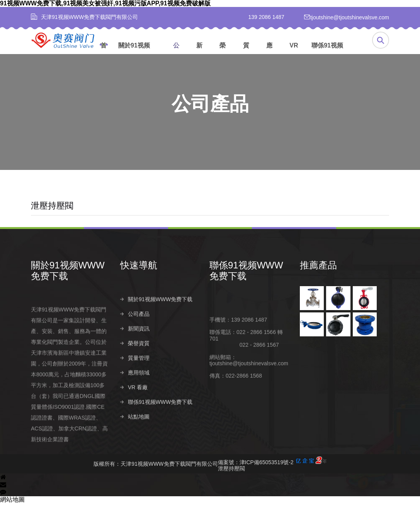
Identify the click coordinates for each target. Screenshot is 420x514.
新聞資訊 (199, 53)
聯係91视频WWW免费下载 (332, 53)
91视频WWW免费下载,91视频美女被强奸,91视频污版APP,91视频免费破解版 (105, 3)
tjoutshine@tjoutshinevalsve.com (249, 388)
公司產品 (176, 53)
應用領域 (269, 53)
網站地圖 (12, 510)
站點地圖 (139, 441)
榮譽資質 (223, 53)
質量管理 (246, 53)
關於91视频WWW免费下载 (139, 53)
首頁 (104, 53)
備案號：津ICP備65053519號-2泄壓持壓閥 (272, 475)
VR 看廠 (294, 53)
